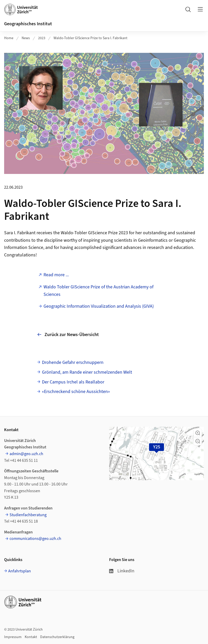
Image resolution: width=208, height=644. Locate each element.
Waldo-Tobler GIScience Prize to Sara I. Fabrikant (90, 38)
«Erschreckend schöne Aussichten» (76, 392)
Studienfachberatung (28, 515)
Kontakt (31, 637)
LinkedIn (122, 571)
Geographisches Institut (28, 24)
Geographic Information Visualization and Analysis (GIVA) (99, 306)
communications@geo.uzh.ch (35, 539)
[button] (198, 433)
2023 (42, 38)
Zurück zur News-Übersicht (68, 334)
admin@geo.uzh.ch (26, 454)
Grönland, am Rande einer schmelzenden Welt (87, 372)
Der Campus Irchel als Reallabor (73, 382)
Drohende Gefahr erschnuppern (73, 362)
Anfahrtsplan (20, 571)
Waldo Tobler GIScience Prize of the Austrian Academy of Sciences (98, 291)
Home (9, 38)
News (26, 38)
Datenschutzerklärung (57, 637)
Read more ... (56, 275)
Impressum (13, 637)
